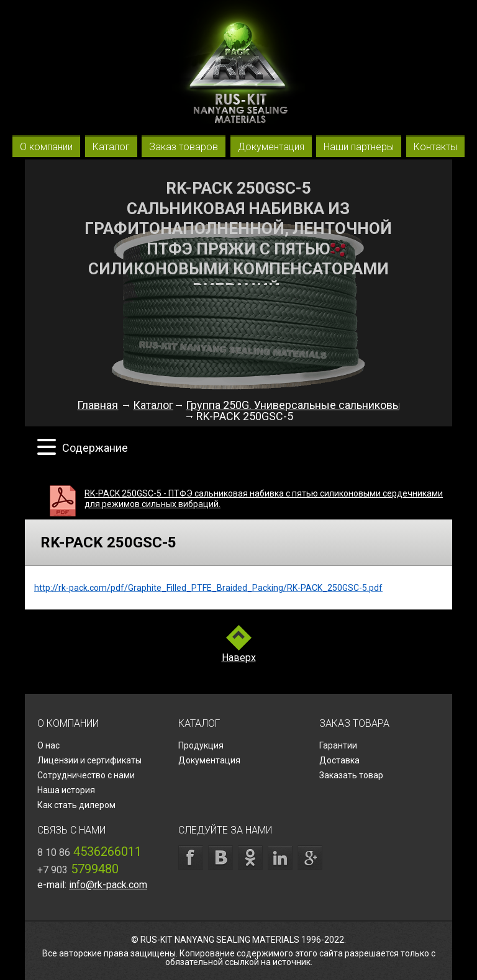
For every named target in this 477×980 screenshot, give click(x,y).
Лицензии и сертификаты (89, 760)
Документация (209, 760)
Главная (98, 405)
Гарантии (338, 745)
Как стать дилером (76, 805)
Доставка (339, 760)
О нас (48, 745)
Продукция (201, 745)
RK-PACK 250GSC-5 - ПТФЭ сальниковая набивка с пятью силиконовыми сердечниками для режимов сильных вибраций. (264, 499)
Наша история (66, 790)
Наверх (239, 658)
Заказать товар (351, 775)
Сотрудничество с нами (86, 775)
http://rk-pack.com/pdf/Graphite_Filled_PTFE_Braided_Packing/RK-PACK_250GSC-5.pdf (208, 588)
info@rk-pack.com (108, 885)
